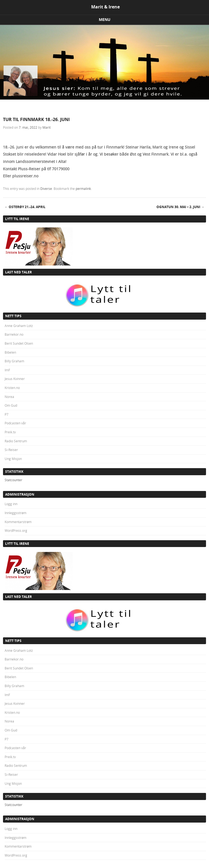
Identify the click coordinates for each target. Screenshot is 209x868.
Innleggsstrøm (16, 513)
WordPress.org (16, 530)
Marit (47, 127)
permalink (83, 189)
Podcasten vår (15, 423)
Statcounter (13, 480)
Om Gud (11, 405)
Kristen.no (12, 388)
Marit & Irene (105, 7)
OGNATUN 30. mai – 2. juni (180, 207)
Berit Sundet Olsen (19, 343)
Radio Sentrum (16, 441)
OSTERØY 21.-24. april (25, 207)
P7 (7, 414)
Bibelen (10, 352)
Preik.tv (10, 432)
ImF (7, 370)
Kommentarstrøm (18, 522)
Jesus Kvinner (15, 379)
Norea (9, 397)
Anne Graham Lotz (19, 326)
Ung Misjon (13, 459)
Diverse (46, 189)
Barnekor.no (14, 334)
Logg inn (11, 504)
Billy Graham (14, 361)
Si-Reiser (11, 450)
